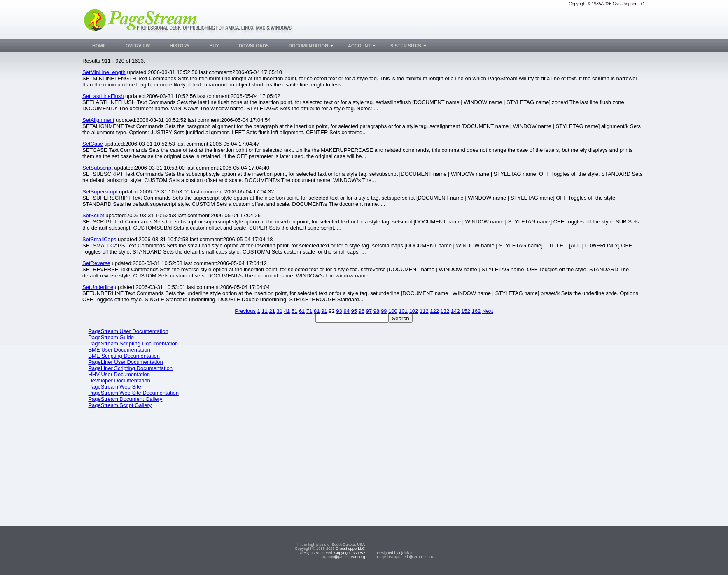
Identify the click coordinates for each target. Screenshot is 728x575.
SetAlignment (98, 120)
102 (414, 311)
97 (369, 311)
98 (376, 311)
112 (424, 311)
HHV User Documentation (119, 374)
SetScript (93, 215)
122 (434, 311)
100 (393, 311)
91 (324, 311)
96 (362, 311)
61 (302, 311)
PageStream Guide (111, 337)
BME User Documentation (119, 350)
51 (294, 311)
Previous (245, 311)
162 (476, 311)
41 (287, 311)
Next (488, 311)
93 (339, 311)
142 (455, 311)
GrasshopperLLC (350, 549)
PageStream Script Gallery (120, 405)
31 (280, 311)
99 (384, 311)
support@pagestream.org (343, 557)
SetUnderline (98, 287)
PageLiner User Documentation (125, 362)
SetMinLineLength (104, 72)
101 (403, 311)
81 (317, 311)
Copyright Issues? (350, 553)
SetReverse (96, 263)
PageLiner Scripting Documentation (130, 368)
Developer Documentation (119, 381)
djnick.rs (406, 553)
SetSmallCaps (99, 239)
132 (445, 311)
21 (272, 311)
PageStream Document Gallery (125, 399)
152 (466, 311)
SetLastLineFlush (103, 96)
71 (309, 311)
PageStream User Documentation (128, 331)
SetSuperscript (100, 192)
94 (346, 311)
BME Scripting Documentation (124, 356)
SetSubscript (98, 168)
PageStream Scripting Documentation (133, 343)
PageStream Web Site (114, 387)
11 (264, 311)
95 (354, 311)
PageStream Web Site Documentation (133, 393)
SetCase (93, 144)
